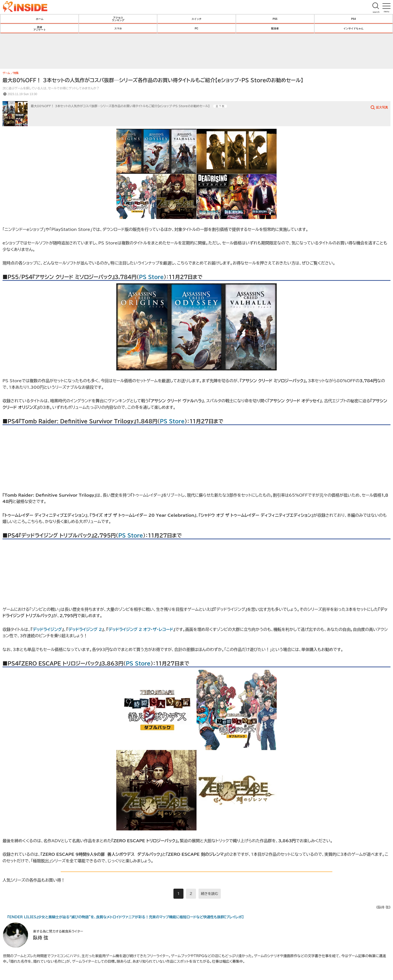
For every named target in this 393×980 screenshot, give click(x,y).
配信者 (275, 28)
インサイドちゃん (353, 28)
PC (197, 28)
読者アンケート (40, 28)
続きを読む (210, 894)
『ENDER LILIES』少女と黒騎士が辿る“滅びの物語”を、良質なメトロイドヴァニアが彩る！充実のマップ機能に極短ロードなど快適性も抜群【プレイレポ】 (126, 917)
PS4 (354, 19)
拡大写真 (382, 107)
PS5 (275, 19)
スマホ (118, 28)
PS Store (151, 277)
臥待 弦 (41, 938)
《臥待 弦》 (383, 907)
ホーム (40, 19)
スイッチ (197, 19)
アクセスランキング (118, 19)
